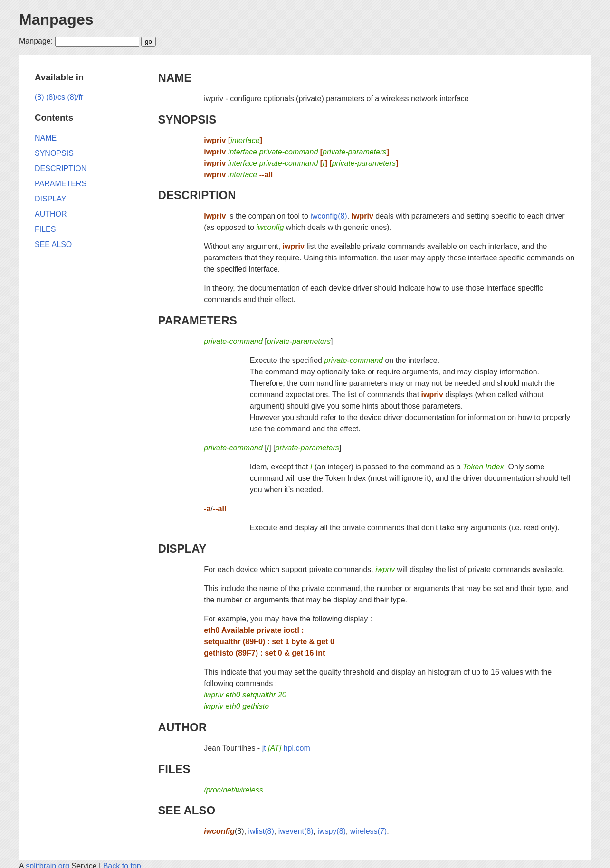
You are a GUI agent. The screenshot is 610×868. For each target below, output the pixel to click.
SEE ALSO (187, 810)
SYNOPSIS (187, 119)
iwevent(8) (296, 831)
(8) (39, 97)
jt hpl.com (286, 748)
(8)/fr (75, 97)
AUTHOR (183, 727)
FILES (174, 769)
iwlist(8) (261, 831)
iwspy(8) (332, 831)
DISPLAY (182, 548)
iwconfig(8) (329, 216)
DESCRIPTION (197, 195)
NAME (175, 78)
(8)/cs (56, 97)
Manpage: (36, 41)
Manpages (56, 19)
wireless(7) (368, 831)
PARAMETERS (198, 320)
